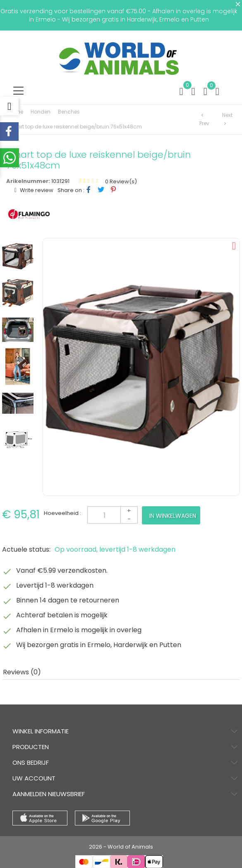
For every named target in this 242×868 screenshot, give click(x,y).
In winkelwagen (173, 516)
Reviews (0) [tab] (22, 672)
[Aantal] (113, 515)
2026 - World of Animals (121, 847)
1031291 (60, 181)
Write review (36, 190)
